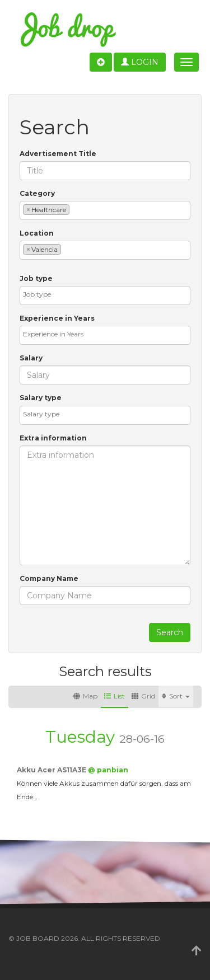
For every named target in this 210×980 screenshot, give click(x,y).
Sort (176, 696)
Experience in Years (57, 318)
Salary (31, 358)
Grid (143, 696)
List (115, 696)
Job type (36, 278)
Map (85, 696)
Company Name (49, 578)
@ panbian (108, 770)
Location (37, 233)
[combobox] (105, 210)
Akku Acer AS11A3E (52, 770)
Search (170, 632)
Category (37, 193)
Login (140, 62)
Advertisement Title (58, 154)
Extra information (53, 438)
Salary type (41, 398)
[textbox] (75, 209)
